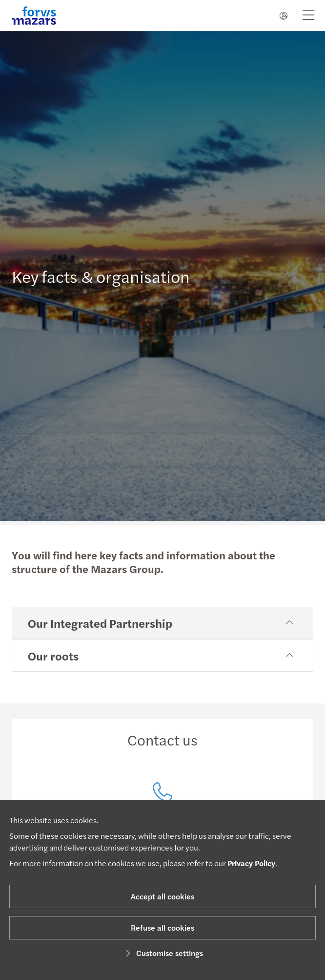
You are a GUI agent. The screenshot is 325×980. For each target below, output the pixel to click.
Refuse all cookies (162, 927)
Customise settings (163, 953)
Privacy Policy (251, 863)
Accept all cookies (162, 896)
